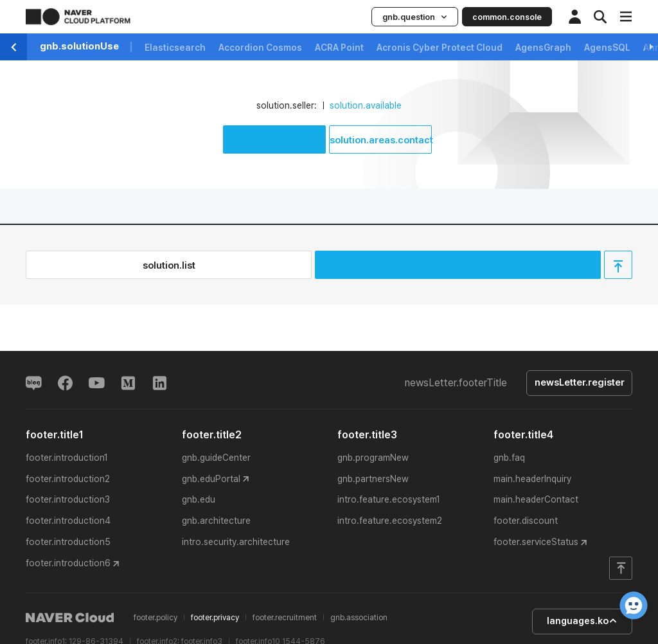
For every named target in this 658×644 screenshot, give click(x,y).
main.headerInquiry (532, 479)
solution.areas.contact (381, 140)
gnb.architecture (216, 521)
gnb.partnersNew (373, 479)
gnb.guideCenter (216, 458)
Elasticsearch (175, 48)
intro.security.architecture (236, 542)
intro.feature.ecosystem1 (389, 500)
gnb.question (415, 17)
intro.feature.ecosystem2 (390, 521)
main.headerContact (536, 500)
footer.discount (526, 521)
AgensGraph (543, 48)
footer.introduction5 (68, 542)
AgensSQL (607, 48)
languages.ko (581, 622)
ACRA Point (339, 48)
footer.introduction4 (68, 521)
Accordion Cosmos (260, 48)
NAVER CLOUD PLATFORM (78, 17)
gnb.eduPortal (211, 479)
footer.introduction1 (67, 458)
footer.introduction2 (68, 479)
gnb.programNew (373, 458)
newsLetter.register (579, 383)
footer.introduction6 (68, 564)
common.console (507, 17)
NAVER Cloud (70, 618)
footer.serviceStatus (536, 542)
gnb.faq (509, 458)
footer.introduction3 (68, 500)
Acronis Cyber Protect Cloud (440, 48)
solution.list (169, 265)
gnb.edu (199, 500)
